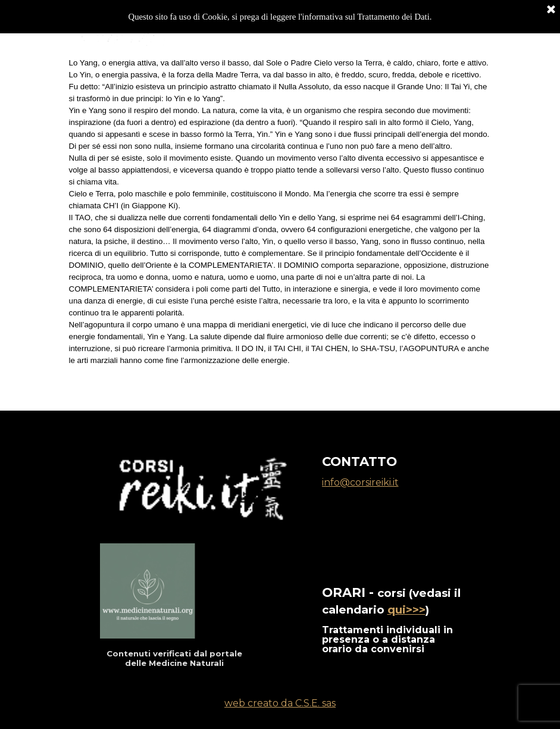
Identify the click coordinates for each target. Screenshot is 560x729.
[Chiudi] (551, 9)
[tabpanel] (280, 218)
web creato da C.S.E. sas (280, 703)
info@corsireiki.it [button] (360, 482)
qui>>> (406, 610)
